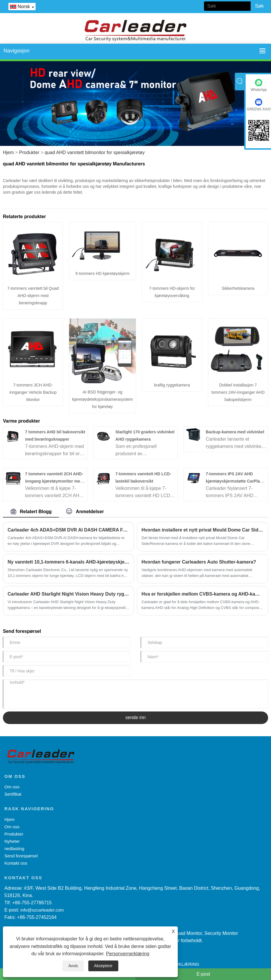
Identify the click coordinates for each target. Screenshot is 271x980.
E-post (203, 974)
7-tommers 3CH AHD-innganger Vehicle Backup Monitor (33, 392)
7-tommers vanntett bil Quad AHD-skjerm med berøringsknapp (33, 296)
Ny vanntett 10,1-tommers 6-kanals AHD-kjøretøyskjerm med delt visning (68, 562)
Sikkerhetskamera (238, 288)
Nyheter (12, 841)
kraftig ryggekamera (172, 385)
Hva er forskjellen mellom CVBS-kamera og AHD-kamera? (203, 594)
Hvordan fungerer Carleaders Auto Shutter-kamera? (199, 562)
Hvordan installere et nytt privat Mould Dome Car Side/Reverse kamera (203, 530)
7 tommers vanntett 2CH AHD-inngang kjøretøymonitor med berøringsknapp (54, 481)
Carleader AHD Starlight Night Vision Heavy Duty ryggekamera (68, 594)
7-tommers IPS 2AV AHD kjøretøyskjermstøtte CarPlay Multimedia (234, 481)
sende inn (135, 717)
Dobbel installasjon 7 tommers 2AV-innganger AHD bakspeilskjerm (238, 392)
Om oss (12, 787)
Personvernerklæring (128, 954)
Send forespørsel (21, 856)
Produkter (29, 152)
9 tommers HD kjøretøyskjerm (103, 273)
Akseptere (103, 966)
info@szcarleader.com (42, 910)
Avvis (73, 966)
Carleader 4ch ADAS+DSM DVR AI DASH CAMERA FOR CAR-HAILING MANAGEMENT (68, 530)
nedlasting (14, 849)
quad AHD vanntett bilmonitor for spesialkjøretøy (95, 152)
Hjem (8, 152)
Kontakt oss (16, 863)
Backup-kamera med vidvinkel (235, 432)
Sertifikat (13, 794)
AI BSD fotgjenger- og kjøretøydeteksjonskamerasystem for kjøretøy (102, 399)
